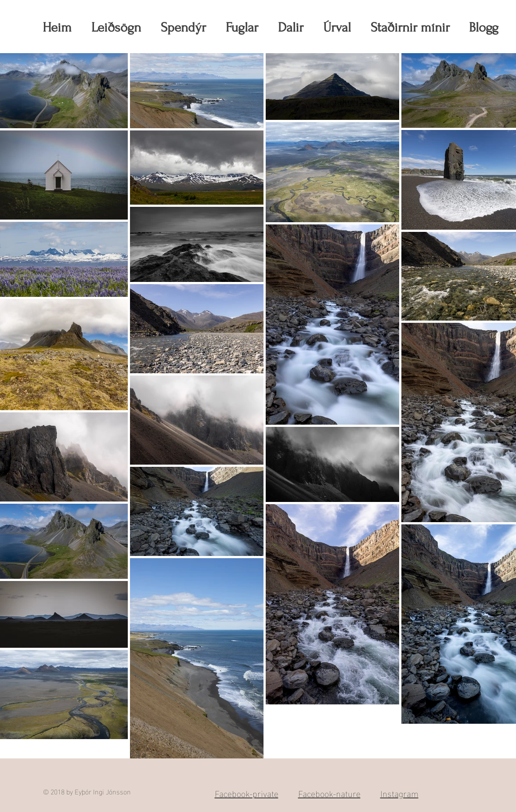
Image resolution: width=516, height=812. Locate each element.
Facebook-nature (329, 793)
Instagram (399, 793)
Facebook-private (247, 793)
